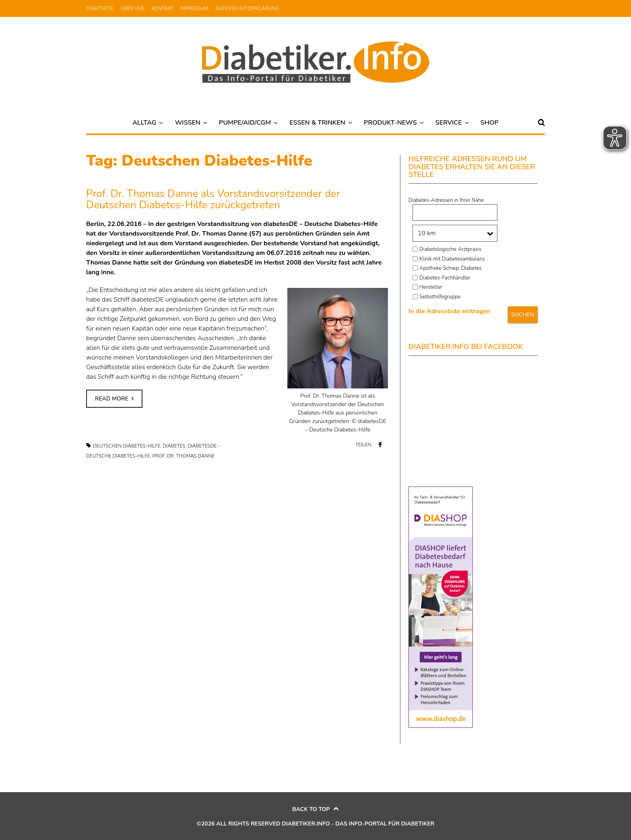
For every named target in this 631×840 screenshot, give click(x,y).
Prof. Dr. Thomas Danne (184, 456)
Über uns (133, 8)
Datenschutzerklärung (247, 8)
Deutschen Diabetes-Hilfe (127, 446)
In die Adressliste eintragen (450, 311)
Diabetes (174, 446)
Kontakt (163, 8)
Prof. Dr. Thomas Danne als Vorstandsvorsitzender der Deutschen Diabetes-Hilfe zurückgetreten (213, 199)
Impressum (195, 8)
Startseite (100, 8)
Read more (112, 399)
